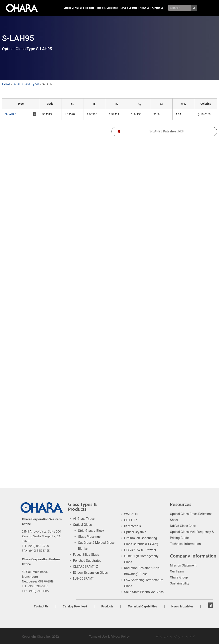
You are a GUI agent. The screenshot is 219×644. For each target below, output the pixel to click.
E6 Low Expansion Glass (90, 573)
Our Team (177, 571)
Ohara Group (179, 577)
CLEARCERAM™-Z (85, 567)
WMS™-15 (131, 514)
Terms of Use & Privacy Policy (109, 637)
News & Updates (145, 8)
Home (6, 84)
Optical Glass (82, 525)
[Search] (210, 8)
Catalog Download (90, 8)
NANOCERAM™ (84, 579)
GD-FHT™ (131, 520)
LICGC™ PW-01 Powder (140, 550)
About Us (161, 8)
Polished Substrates (87, 561)
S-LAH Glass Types (26, 84)
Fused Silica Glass (86, 555)
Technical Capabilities (124, 8)
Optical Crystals (135, 532)
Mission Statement (183, 565)
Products (106, 8)
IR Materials (132, 526)
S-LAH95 (21, 115)
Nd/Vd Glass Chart (183, 526)
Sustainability (180, 583)
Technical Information (185, 544)
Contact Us (174, 8)
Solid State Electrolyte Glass (144, 592)
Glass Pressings (89, 537)
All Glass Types (84, 519)
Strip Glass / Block (91, 531)
